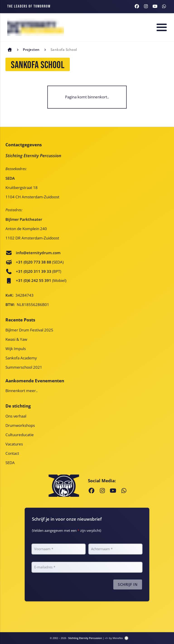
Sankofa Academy (21, 358)
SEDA (10, 463)
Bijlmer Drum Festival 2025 (29, 330)
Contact (12, 453)
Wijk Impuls (16, 349)
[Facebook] (137, 7)
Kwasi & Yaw (16, 339)
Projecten (31, 50)
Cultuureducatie (20, 435)
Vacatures (14, 444)
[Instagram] (146, 7)
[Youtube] (155, 7)
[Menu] (162, 27)
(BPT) (39, 271)
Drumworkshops (20, 425)
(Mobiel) (41, 280)
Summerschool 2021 (24, 367)
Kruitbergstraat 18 (22, 188)
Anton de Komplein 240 (26, 229)
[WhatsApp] (164, 7)
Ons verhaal (16, 416)
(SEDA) (40, 262)
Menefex (118, 638)
